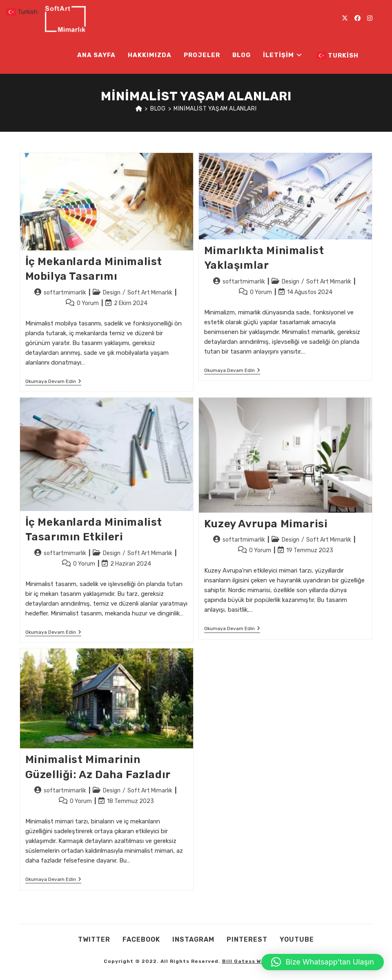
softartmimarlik (65, 293)
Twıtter (94, 939)
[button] (323, 962)
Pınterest (247, 939)
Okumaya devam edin (53, 382)
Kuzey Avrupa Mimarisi (266, 524)
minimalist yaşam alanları (215, 109)
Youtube (297, 939)
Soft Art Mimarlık (150, 293)
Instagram (193, 939)
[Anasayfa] (139, 109)
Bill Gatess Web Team (254, 961)
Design (112, 293)
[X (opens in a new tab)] (345, 18)
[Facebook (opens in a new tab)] (357, 18)
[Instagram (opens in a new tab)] (370, 18)
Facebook (141, 939)
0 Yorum (88, 303)
